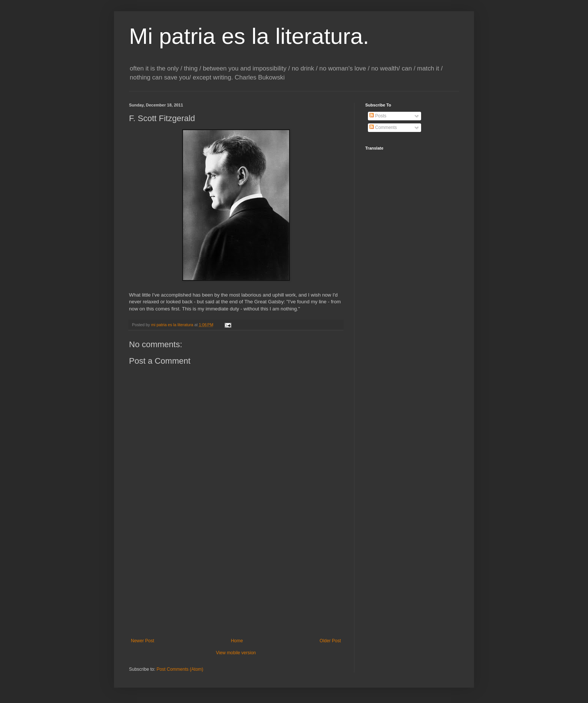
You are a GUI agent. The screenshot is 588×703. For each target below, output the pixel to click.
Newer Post (142, 641)
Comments (383, 127)
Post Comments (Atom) (180, 669)
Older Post (330, 641)
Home (237, 641)
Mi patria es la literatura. (249, 36)
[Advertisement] (236, 582)
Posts (378, 116)
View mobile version (236, 653)
